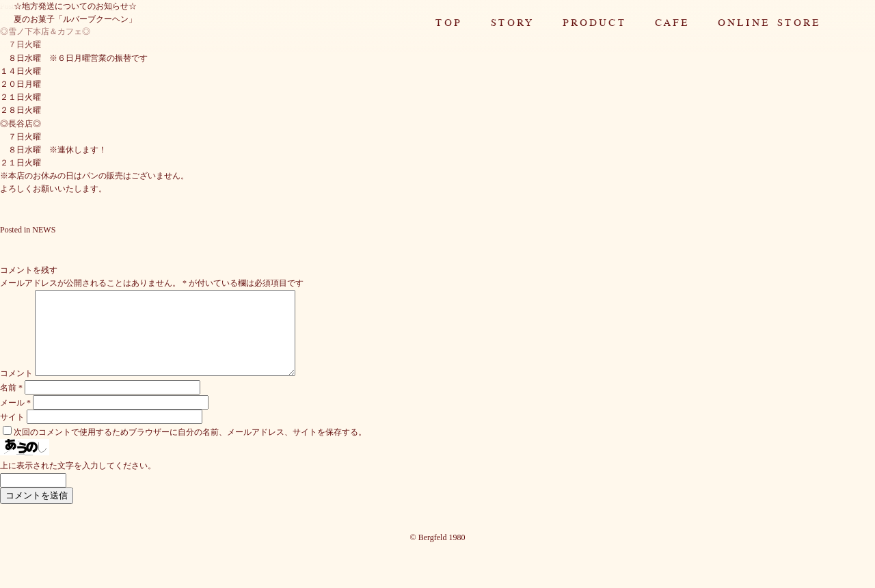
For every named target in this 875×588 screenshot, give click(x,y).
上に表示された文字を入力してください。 (78, 482)
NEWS (44, 230)
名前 (11, 404)
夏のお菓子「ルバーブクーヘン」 (75, 19)
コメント (16, 390)
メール (15, 419)
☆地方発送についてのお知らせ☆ (75, 6)
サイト (12, 433)
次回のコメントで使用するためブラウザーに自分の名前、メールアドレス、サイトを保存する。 (190, 449)
